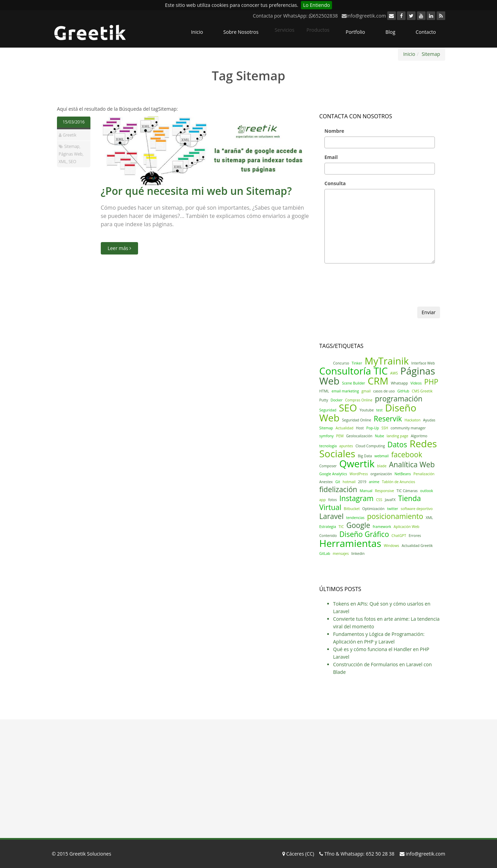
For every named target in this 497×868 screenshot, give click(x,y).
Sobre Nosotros (241, 32)
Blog (391, 32)
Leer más (119, 248)
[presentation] (372, 293)
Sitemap (431, 54)
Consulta (335, 183)
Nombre (334, 131)
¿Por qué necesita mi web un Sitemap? (196, 191)
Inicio (197, 32)
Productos (318, 30)
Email (331, 157)
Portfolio (355, 32)
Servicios (285, 30)
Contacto (426, 32)
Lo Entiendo (316, 5)
